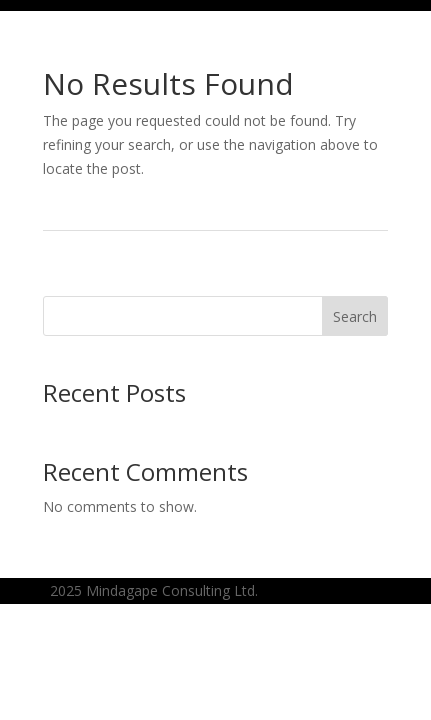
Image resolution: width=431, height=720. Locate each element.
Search (355, 316)
